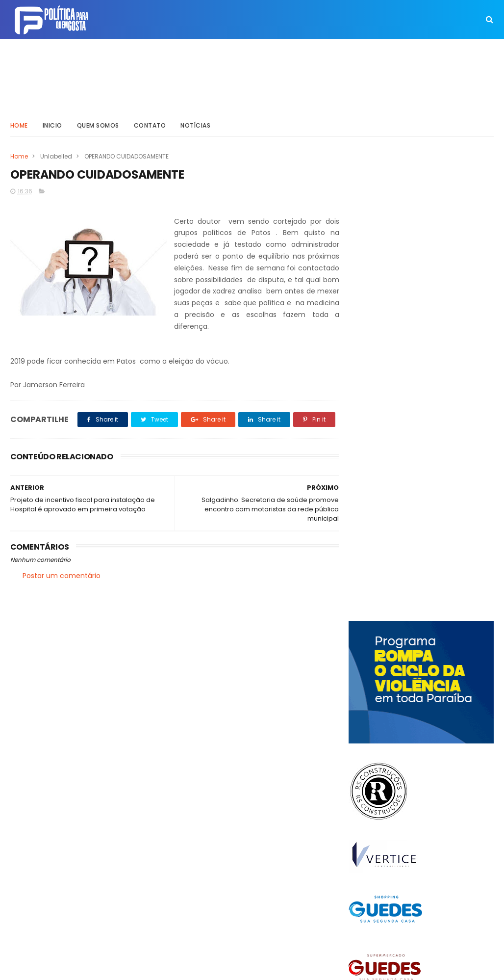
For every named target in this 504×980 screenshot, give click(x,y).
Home (19, 125)
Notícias (195, 125)
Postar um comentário (62, 598)
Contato (150, 125)
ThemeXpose (65, 968)
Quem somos (98, 125)
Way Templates (142, 968)
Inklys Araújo (239, 968)
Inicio (52, 125)
